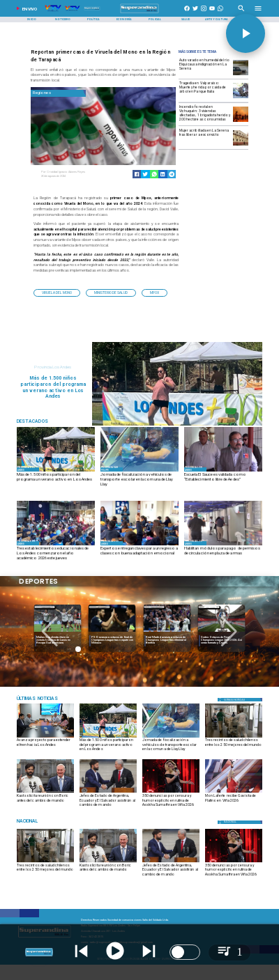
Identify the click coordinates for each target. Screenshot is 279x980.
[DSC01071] (45, 737)
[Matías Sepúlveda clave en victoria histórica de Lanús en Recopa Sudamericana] (112, 640)
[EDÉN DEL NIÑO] (56, 545)
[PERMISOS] (223, 545)
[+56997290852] (220, 13)
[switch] (185, 952)
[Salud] (186, 20)
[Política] (93, 20)
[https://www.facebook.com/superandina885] (187, 13)
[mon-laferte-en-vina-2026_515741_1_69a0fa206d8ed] (234, 792)
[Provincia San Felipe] (112, 469)
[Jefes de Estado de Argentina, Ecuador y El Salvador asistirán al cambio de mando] (108, 792)
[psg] (167, 633)
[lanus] (112, 633)
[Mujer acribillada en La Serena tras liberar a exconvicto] (205, 138)
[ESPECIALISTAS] (139, 545)
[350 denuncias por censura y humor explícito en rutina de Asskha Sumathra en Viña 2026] (171, 801)
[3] (56, 471)
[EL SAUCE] (223, 471)
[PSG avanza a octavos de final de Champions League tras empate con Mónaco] (167, 640)
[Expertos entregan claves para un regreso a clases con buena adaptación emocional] (139, 554)
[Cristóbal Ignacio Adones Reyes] (71, 172)
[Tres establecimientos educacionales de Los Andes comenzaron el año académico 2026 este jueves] (56, 554)
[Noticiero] (62, 20)
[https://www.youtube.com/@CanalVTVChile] (212, 13)
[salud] (234, 737)
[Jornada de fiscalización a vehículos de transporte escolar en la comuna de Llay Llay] (139, 480)
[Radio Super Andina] (241, 13)
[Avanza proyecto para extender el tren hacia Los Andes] (45, 746)
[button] (57, 293)
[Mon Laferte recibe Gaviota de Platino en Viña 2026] (234, 801)
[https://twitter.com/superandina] (195, 13)
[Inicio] (32, 20)
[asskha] (171, 792)
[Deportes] (44, 607)
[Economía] (124, 20)
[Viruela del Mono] (57, 293)
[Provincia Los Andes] (28, 469)
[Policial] (155, 20)
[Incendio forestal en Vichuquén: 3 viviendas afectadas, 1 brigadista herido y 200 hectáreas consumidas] (205, 114)
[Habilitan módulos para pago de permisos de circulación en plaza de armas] (223, 554)
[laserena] (241, 145)
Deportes (44, 607)
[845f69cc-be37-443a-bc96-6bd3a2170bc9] (139, 471)
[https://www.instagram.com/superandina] (204, 13)
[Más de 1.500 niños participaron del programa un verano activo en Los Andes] (56, 480)
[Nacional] (56, 821)
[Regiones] (58, 93)
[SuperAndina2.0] (139, 13)
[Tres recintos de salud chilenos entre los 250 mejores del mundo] (234, 746)
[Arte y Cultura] (217, 20)
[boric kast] (45, 792)
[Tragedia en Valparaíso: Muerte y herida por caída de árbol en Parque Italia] (205, 90)
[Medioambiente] (56, 699)
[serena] (241, 75)
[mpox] (154, 293)
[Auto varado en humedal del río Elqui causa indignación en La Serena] (205, 67)
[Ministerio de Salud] (111, 293)
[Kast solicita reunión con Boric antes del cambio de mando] (45, 801)
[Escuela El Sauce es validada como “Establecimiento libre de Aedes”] (223, 480)
